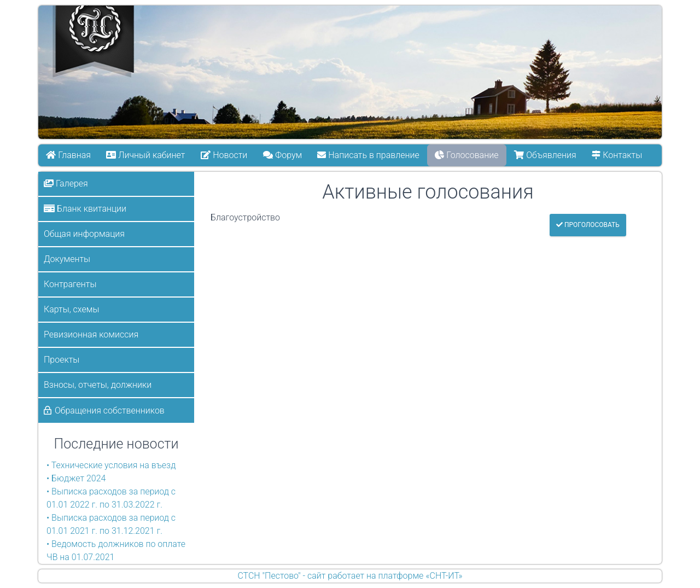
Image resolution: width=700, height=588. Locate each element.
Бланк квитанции (85, 209)
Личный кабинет (146, 155)
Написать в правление (369, 155)
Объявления (546, 155)
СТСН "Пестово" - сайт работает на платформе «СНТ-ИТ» (350, 576)
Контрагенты (70, 284)
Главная (68, 155)
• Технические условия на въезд (111, 465)
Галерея (66, 184)
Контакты (617, 155)
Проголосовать (588, 225)
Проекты (62, 360)
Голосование (467, 155)
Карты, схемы (71, 309)
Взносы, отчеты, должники (98, 385)
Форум (282, 155)
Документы (67, 259)
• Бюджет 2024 (76, 478)
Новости (224, 155)
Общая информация (84, 234)
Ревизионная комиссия (91, 334)
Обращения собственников (110, 411)
